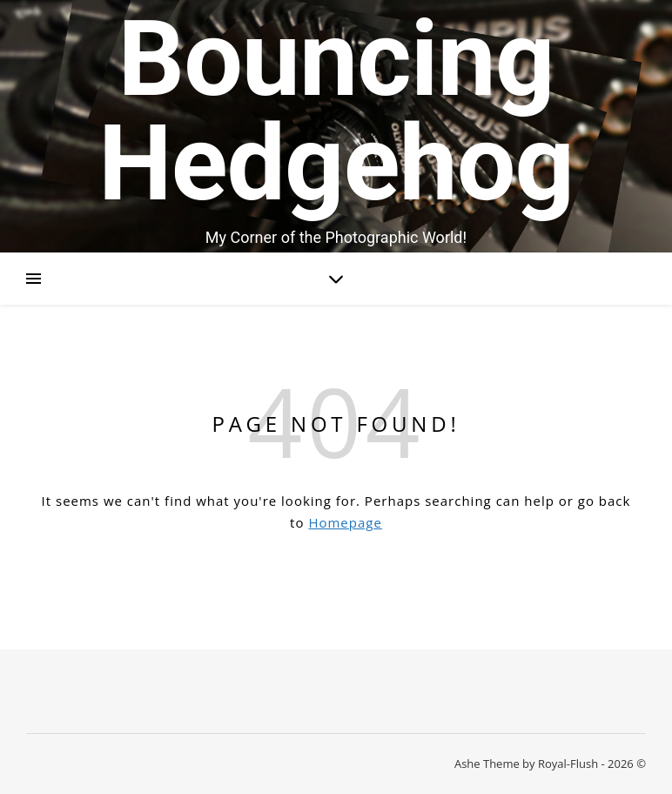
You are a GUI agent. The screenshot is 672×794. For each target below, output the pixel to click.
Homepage (345, 522)
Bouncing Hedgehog (336, 111)
